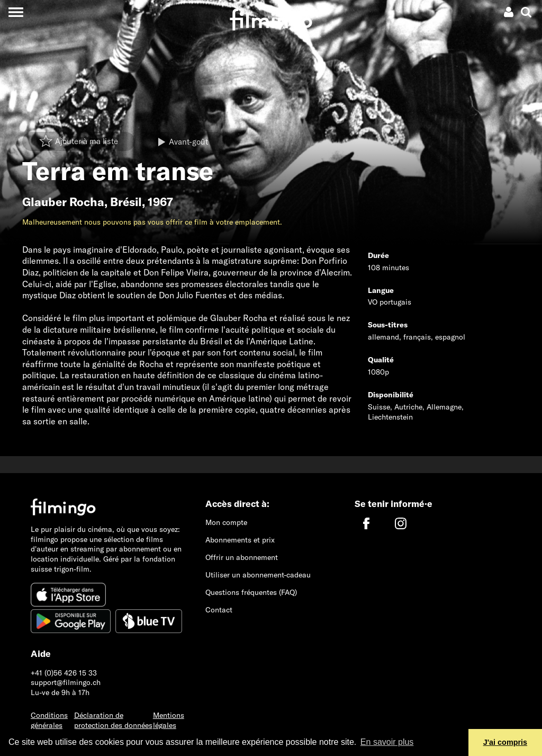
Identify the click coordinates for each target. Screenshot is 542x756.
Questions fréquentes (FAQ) (251, 592)
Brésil (126, 202)
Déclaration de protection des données (113, 720)
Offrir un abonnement (242, 557)
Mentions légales (169, 720)
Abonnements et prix (240, 540)
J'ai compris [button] (505, 742)
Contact (219, 610)
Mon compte (226, 522)
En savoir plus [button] (387, 742)
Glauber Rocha (63, 202)
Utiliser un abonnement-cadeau (258, 575)
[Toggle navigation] (16, 12)
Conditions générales (49, 720)
